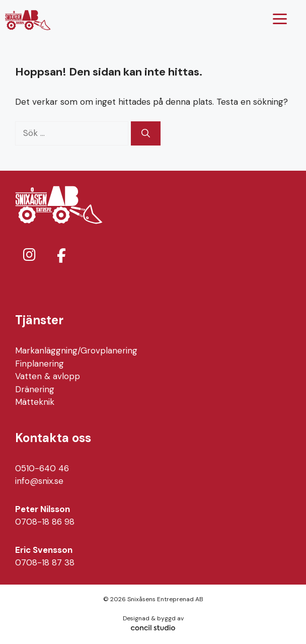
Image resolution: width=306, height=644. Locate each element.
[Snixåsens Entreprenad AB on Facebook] (61, 256)
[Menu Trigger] (280, 19)
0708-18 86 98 (45, 522)
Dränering (35, 389)
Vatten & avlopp (48, 376)
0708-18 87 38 (45, 562)
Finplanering (40, 364)
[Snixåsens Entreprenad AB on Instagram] (29, 255)
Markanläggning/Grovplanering (76, 350)
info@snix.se (39, 481)
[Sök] (146, 133)
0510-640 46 (42, 468)
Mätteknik (35, 402)
